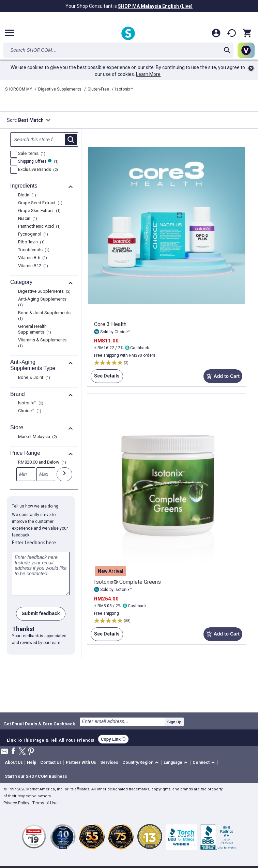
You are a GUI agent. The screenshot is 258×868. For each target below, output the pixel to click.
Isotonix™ (124, 89)
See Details (105, 378)
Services (109, 762)
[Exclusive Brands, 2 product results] (14, 170)
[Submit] (64, 474)
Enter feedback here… (35, 543)
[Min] (26, 474)
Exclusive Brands (37, 170)
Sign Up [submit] (174, 722)
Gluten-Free (99, 89)
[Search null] (44, 140)
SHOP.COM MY (19, 89)
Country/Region (138, 762)
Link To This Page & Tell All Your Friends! (51, 739)
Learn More (148, 74)
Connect (201, 762)
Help (32, 762)
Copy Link (113, 739)
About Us (14, 762)
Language (173, 762)
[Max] (46, 474)
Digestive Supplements (60, 89)
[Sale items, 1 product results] (14, 154)
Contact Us (51, 762)
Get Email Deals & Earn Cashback (39, 724)
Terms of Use (45, 803)
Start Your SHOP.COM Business (36, 776)
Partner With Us (81, 762)
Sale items (31, 154)
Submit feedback (41, 613)
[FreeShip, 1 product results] (14, 162)
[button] (142, 763)
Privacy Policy (16, 803)
